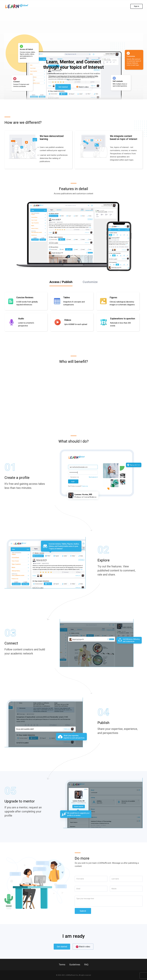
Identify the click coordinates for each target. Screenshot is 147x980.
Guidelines (75, 965)
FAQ (86, 965)
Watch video (82, 87)
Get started (63, 87)
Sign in (136, 6)
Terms (62, 965)
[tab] (61, 282)
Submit (83, 911)
